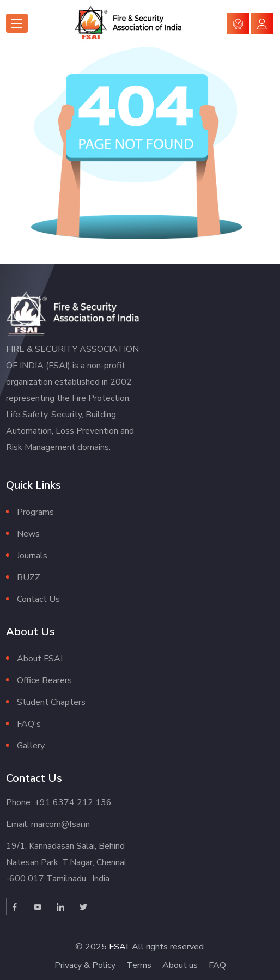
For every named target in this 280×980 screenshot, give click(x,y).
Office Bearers (44, 680)
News (28, 534)
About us (180, 965)
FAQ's (29, 724)
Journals (32, 556)
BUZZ (29, 577)
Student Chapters (51, 702)
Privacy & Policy (85, 965)
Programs (35, 512)
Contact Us (38, 599)
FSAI (118, 947)
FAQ (217, 965)
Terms (139, 965)
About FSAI (40, 659)
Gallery (31, 746)
